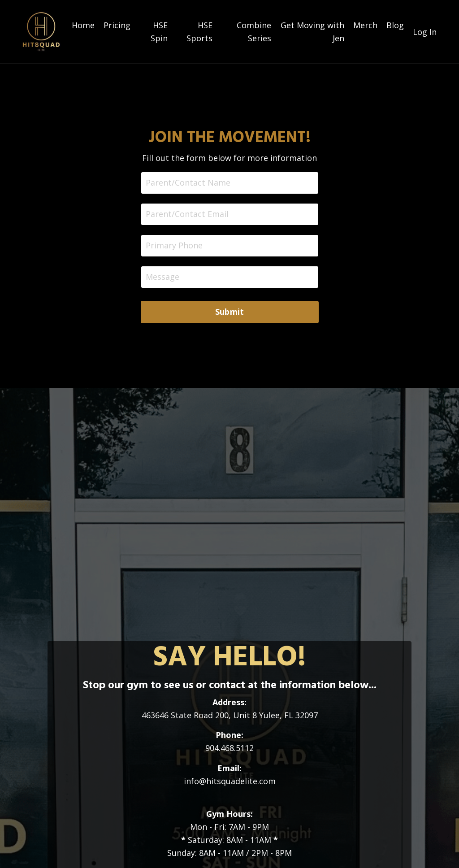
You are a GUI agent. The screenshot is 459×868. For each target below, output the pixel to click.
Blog (395, 25)
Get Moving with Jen (312, 32)
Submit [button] (230, 312)
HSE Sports (199, 32)
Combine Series (254, 32)
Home (83, 25)
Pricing (117, 25)
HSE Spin (159, 32)
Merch (365, 25)
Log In (425, 32)
